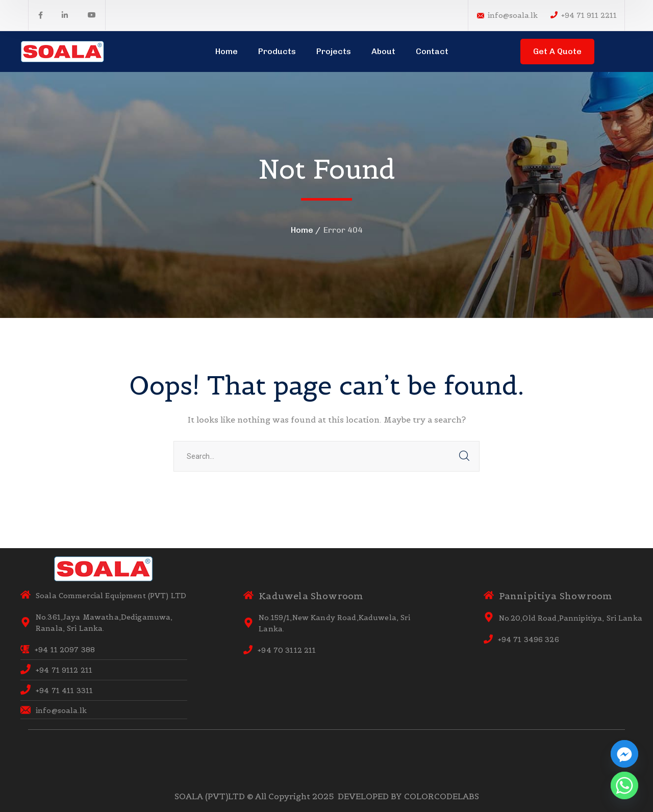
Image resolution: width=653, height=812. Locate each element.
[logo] (63, 51)
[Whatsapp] (624, 785)
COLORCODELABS (442, 796)
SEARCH (464, 456)
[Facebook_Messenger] (624, 754)
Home (302, 230)
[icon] (41, 15)
